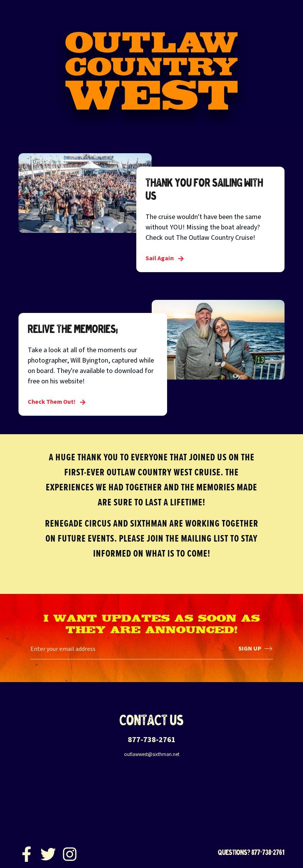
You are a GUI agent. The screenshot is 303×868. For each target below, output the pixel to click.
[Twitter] (48, 852)
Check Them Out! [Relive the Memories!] (57, 402)
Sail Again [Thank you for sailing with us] (165, 258)
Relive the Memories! (73, 329)
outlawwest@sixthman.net (152, 754)
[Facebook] (27, 852)
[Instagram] (70, 852)
